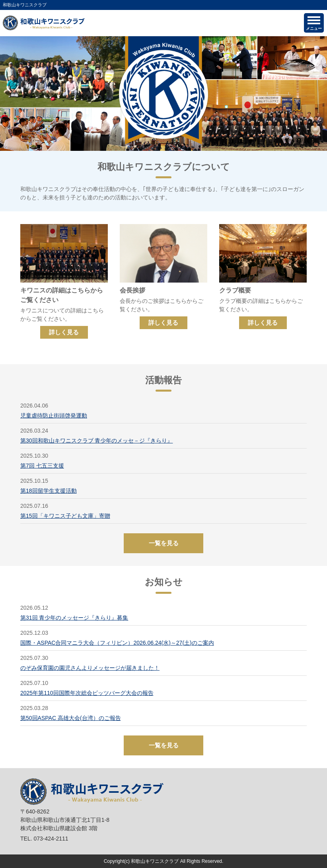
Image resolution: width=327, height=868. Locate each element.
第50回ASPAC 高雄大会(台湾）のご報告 (71, 718)
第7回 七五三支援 (42, 466)
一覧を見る (164, 543)
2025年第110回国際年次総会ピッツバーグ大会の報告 (87, 693)
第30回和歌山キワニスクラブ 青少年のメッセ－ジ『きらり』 (96, 441)
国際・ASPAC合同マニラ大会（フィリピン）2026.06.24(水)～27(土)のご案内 (117, 643)
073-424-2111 (51, 839)
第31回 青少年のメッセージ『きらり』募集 (74, 618)
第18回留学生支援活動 (49, 491)
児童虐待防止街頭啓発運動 (54, 415)
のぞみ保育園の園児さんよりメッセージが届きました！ (90, 668)
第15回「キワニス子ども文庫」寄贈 (65, 516)
